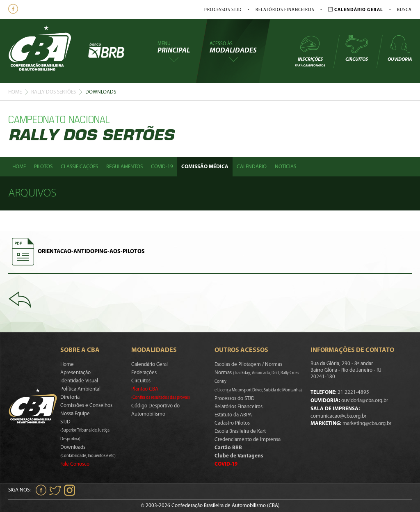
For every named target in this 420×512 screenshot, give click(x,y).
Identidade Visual (79, 381)
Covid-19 (162, 167)
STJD (85, 430)
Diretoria (70, 397)
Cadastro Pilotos (232, 423)
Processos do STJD (235, 399)
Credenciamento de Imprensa (248, 440)
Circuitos (356, 48)
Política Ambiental (80, 389)
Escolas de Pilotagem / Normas (248, 365)
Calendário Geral (150, 365)
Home (15, 92)
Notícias (285, 167)
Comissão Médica (205, 167)
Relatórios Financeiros (285, 10)
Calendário (252, 167)
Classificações (79, 167)
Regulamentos (124, 167)
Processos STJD (223, 10)
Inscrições (310, 51)
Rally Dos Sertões (54, 92)
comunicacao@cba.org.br (338, 416)
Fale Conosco (75, 464)
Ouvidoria (400, 48)
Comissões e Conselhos (86, 406)
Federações (144, 373)
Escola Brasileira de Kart (240, 431)
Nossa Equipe (75, 414)
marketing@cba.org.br (367, 424)
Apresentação (75, 373)
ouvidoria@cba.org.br (365, 401)
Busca (404, 10)
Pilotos (43, 167)
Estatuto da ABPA (233, 415)
